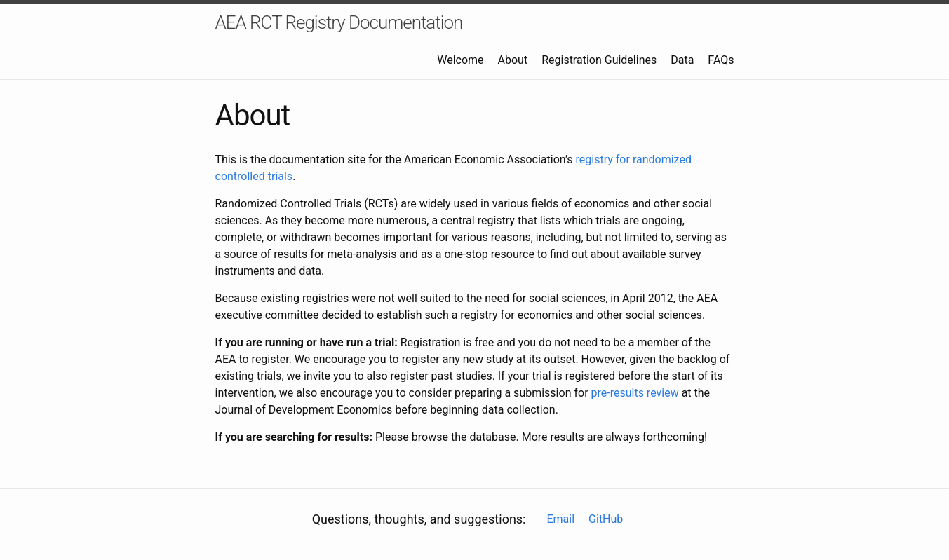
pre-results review (635, 393)
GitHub (606, 519)
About (513, 60)
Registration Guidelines (599, 60)
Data (682, 60)
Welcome (460, 60)
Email (560, 519)
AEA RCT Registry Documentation (339, 22)
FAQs (721, 60)
